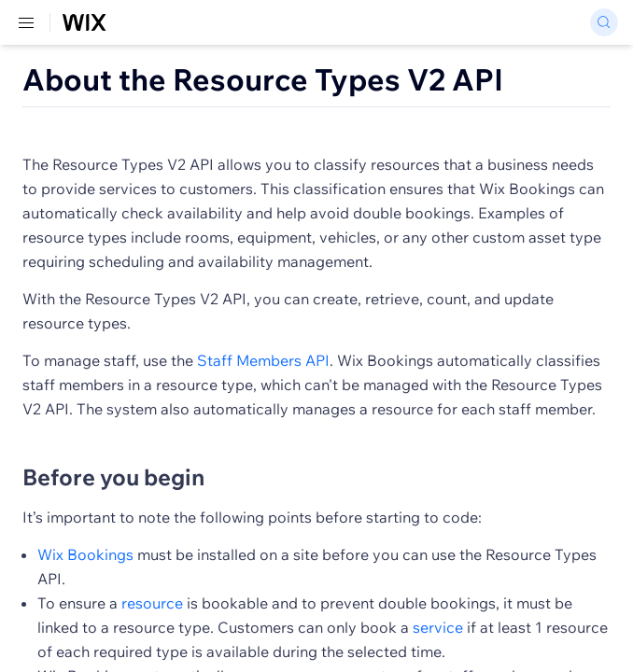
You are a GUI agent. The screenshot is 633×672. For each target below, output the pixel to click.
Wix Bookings (85, 554)
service (438, 627)
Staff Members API (263, 360)
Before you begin (113, 477)
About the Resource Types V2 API (263, 79)
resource (152, 603)
